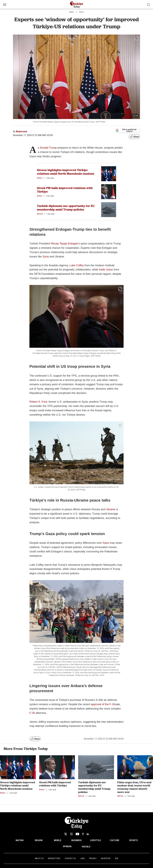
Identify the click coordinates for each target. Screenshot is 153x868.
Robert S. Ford (38, 402)
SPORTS (134, 840)
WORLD (58, 840)
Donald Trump (48, 148)
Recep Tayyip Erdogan (64, 244)
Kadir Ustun (106, 270)
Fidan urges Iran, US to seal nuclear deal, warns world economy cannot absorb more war (134, 787)
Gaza (106, 543)
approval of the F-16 (103, 704)
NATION (20, 840)
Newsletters (54, 858)
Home (71, 12)
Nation (81, 12)
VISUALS (86, 847)
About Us (39, 858)
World (40, 178)
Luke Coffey (77, 265)
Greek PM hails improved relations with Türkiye (65, 190)
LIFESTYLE (96, 840)
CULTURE (115, 840)
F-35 (32, 713)
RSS (117, 858)
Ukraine (111, 509)
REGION (39, 840)
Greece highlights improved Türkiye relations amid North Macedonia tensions (66, 172)
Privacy (93, 858)
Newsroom (22, 131)
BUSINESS (76, 840)
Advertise (106, 858)
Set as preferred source (126, 130)
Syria (46, 257)
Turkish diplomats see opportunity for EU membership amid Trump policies (66, 208)
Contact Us (70, 858)
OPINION (67, 846)
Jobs (82, 858)
